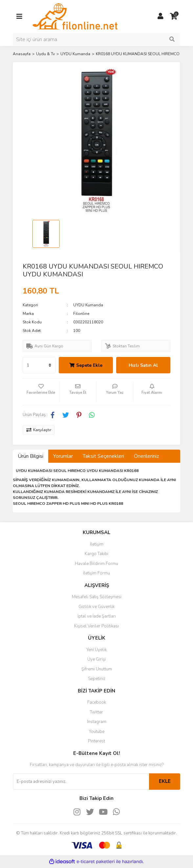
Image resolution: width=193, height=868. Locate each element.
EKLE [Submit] (165, 781)
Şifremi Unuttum (97, 669)
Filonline (81, 314)
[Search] (96, 39)
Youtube (97, 732)
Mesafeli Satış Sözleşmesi (97, 597)
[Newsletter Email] (81, 782)
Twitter (96, 712)
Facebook (97, 702)
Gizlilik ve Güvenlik (96, 607)
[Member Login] (161, 16)
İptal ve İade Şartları (97, 616)
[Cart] (174, 16)
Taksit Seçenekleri (103, 456)
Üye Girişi (96, 659)
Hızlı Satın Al (143, 365)
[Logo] (75, 16)
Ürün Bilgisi (31, 456)
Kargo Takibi (96, 554)
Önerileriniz (146, 456)
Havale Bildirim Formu (96, 564)
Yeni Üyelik (96, 650)
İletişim (97, 544)
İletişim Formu (96, 573)
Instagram (97, 722)
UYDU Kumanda (88, 305)
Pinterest (96, 741)
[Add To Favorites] (41, 392)
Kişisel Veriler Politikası (96, 626)
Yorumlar (63, 456)
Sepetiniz (97, 679)
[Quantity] (39, 365)
